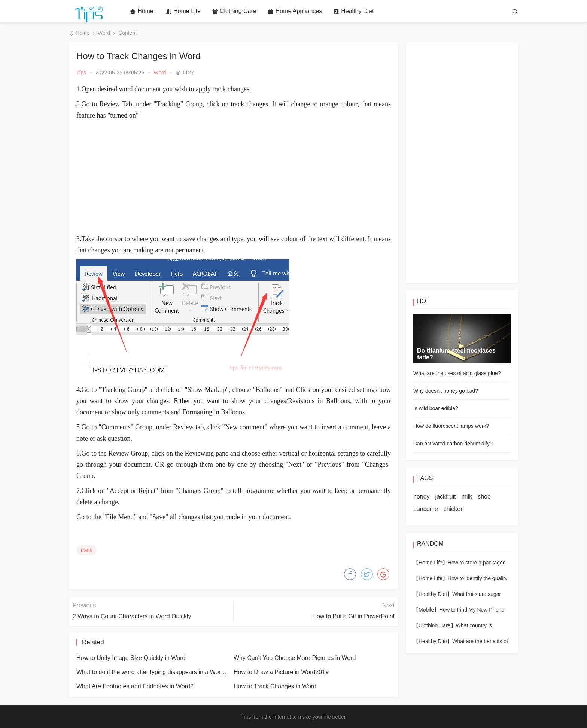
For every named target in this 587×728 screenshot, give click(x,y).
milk (467, 496)
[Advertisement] (234, 177)
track (86, 550)
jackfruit (446, 496)
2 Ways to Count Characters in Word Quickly (132, 616)
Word (104, 33)
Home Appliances (295, 11)
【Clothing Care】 (435, 625)
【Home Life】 (431, 563)
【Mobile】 (426, 610)
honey (422, 496)
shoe (484, 496)
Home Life (183, 11)
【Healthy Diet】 (433, 594)
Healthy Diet (353, 11)
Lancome (426, 509)
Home (142, 11)
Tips (81, 73)
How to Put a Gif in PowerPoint (353, 616)
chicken (454, 509)
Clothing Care (234, 11)
